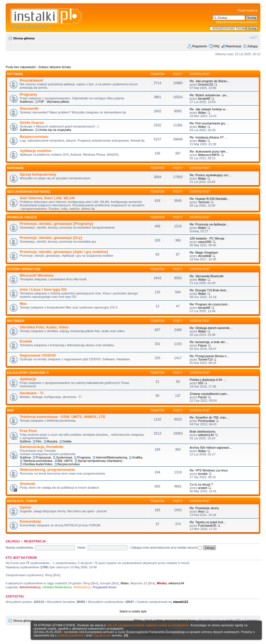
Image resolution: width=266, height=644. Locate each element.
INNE (10, 411)
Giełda (67, 441)
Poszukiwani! (32, 80)
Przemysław (206, 421)
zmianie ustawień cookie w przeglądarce (161, 625)
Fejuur (202, 345)
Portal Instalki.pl (248, 11)
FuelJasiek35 (207, 526)
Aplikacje (28, 379)
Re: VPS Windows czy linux (209, 470)
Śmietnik (27, 484)
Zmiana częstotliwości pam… (210, 394)
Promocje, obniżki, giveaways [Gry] (51, 238)
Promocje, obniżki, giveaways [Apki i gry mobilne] (64, 252)
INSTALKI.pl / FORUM (22, 501)
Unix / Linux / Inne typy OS (43, 289)
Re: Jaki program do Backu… (210, 81)
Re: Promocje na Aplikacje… (209, 224)
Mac (23, 304)
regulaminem (102, 635)
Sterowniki (29, 109)
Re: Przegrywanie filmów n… (210, 356)
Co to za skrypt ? (201, 484)
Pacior (202, 397)
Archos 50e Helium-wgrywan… (211, 448)
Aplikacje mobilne (36, 151)
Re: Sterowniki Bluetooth (207, 276)
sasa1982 (205, 242)
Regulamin (200, 46)
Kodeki (26, 341)
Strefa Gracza (32, 123)
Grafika (137, 457)
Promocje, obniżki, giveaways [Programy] (56, 224)
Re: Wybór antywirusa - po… (210, 95)
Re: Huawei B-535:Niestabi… (210, 199)
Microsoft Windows (37, 275)
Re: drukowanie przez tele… (209, 151)
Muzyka (52, 441)
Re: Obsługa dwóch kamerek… (211, 328)
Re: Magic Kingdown (204, 252)
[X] (126, 635)
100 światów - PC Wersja (207, 238)
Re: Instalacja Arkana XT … (209, 137)
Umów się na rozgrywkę (55, 130)
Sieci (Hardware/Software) (29, 192)
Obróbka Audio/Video (38, 464)
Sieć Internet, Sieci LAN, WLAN (47, 198)
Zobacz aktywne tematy (55, 67)
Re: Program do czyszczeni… (210, 304)
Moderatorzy (82, 587)
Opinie (26, 507)
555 (201, 383)
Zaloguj (252, 46)
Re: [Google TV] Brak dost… (209, 290)
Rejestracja (233, 46)
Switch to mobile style (133, 611)
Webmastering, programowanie (47, 470)
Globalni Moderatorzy (57, 587)
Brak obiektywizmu (203, 431)
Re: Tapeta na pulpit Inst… (208, 522)
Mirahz (162, 583)
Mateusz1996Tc (209, 155)
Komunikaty (30, 521)
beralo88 (204, 99)
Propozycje (43, 457)
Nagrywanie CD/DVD (38, 355)
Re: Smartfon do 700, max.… (210, 417)
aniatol (203, 488)
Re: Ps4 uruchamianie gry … (210, 123)
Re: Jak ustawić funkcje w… (209, 109)
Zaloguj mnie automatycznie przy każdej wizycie (167, 547)
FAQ (216, 46)
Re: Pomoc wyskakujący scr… (210, 175)
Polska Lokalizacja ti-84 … (208, 380)
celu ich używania (119, 625)
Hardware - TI (32, 393)
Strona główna (24, 38)
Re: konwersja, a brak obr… (209, 342)
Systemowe (64, 457)
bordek (203, 474)
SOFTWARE (15, 74)
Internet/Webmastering (111, 457)
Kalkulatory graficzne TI (28, 373)
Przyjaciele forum (105, 587)
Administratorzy (30, 587)
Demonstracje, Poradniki (42, 447)
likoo (201, 511)
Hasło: (82, 547)
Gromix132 (206, 84)
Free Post (28, 431)
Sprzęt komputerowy (38, 174)
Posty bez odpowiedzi (21, 67)
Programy (28, 94)
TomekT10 (205, 359)
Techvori (204, 202)
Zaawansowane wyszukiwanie (237, 22)
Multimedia (16, 321)
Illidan (202, 113)
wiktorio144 (206, 435)
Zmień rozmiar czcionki (253, 37)
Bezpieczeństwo (34, 137)
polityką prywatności (71, 635)
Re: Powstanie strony (204, 508)
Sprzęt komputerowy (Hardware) (100, 461)
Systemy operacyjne (24, 269)
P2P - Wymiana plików (54, 102)
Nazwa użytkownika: (20, 547)
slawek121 (181, 602)
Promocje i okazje (22, 217)
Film (39, 441)
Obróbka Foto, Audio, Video (44, 327)
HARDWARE (15, 168)
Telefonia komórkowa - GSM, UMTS (48, 461)
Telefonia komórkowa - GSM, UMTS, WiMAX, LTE (63, 417)
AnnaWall (205, 256)
